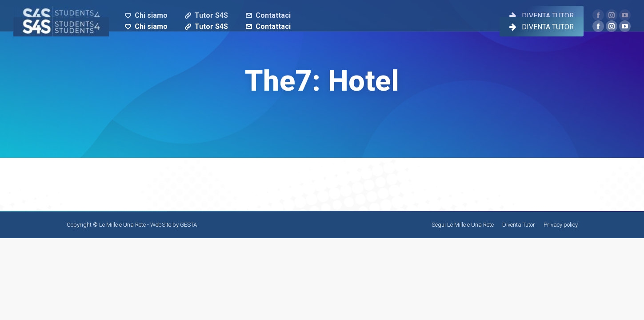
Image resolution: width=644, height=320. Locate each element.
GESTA (188, 225)
